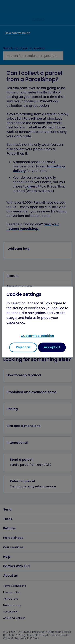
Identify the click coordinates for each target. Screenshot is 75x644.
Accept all (52, 347)
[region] (37, 322)
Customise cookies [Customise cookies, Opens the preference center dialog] (38, 336)
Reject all (23, 347)
